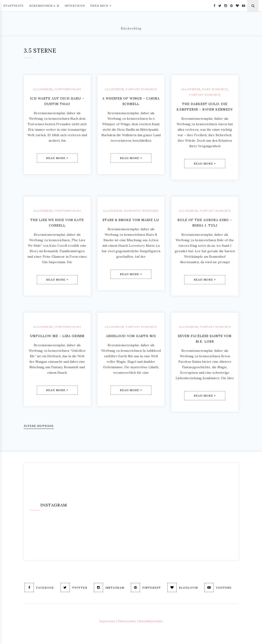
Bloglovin (183, 587)
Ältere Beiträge (39, 426)
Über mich (101, 5)
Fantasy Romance (141, 89)
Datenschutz (127, 621)
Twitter (74, 587)
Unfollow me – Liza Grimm (57, 336)
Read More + (57, 158)
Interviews (75, 6)
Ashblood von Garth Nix (131, 336)
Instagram (109, 587)
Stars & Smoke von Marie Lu (131, 220)
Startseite (14, 6)
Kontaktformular (151, 621)
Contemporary (68, 89)
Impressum (107, 621)
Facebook (39, 587)
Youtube (218, 587)
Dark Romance (215, 89)
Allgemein (43, 89)
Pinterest (146, 587)
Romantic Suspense (141, 211)
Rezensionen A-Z (44, 6)
